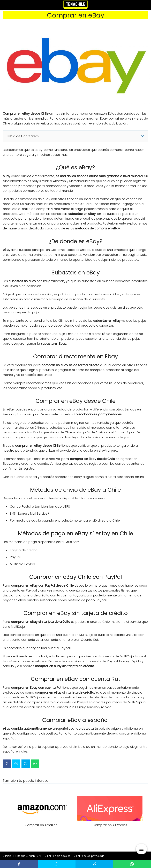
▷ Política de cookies (58, 856)
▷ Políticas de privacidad (89, 856)
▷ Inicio (7, 856)
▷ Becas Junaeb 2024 (28, 856)
